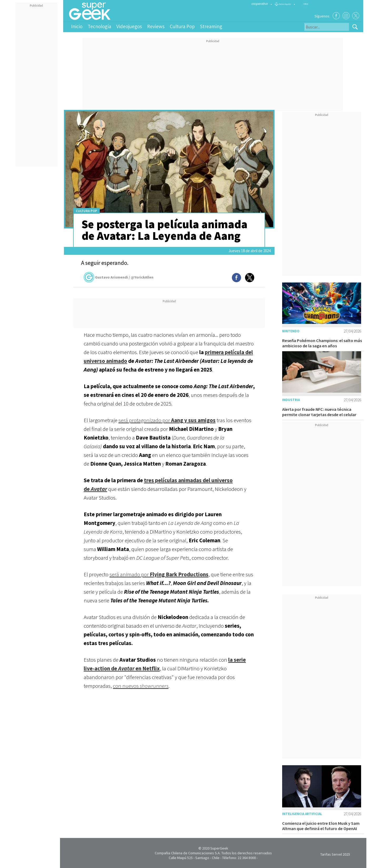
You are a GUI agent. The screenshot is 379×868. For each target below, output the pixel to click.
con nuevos (141, 686)
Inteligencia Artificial (302, 814)
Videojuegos (129, 26)
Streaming (211, 26)
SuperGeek (219, 848)
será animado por (159, 574)
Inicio (77, 26)
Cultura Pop (182, 26)
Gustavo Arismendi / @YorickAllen (119, 277)
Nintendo (291, 331)
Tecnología (99, 26)
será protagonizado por (167, 420)
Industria (291, 400)
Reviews (156, 26)
